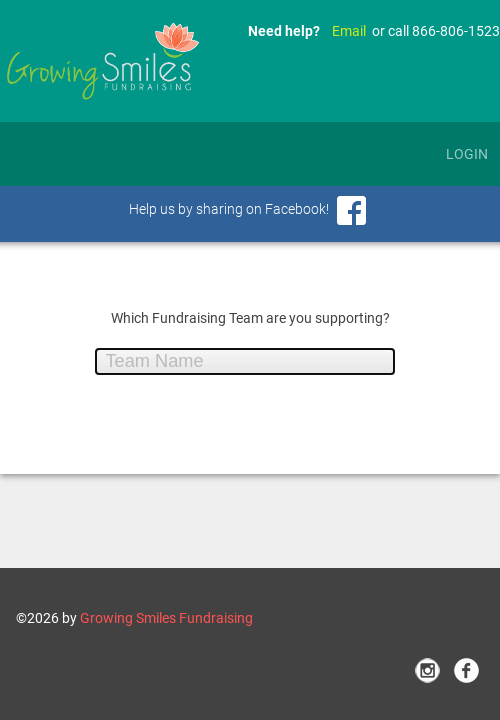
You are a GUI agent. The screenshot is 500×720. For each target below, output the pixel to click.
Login (467, 154)
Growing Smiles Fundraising (166, 618)
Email (349, 31)
